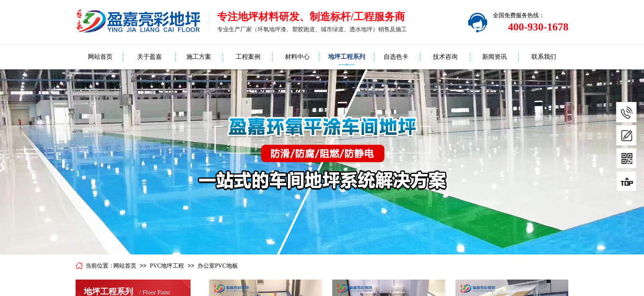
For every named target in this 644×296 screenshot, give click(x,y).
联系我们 (544, 57)
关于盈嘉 (149, 57)
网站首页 (100, 57)
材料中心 (297, 57)
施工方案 (199, 57)
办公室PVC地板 (217, 266)
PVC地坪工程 (167, 266)
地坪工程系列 (347, 57)
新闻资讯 (494, 57)
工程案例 (248, 57)
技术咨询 (445, 57)
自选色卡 (396, 57)
